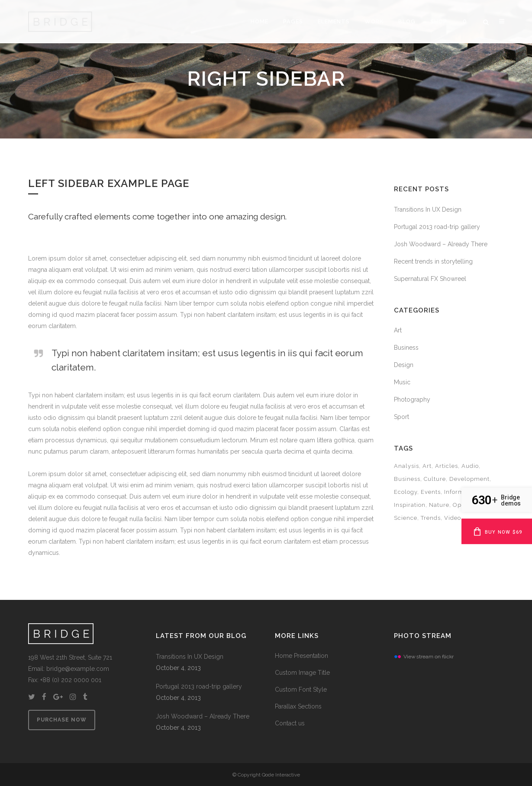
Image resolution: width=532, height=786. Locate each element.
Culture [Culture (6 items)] (435, 479)
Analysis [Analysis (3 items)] (406, 466)
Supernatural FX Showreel (430, 279)
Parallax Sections (298, 706)
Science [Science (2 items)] (406, 518)
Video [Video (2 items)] (453, 518)
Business (406, 348)
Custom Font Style (301, 689)
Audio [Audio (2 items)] (470, 466)
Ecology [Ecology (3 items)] (406, 492)
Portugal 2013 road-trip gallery (437, 227)
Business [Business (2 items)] (407, 479)
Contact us (290, 723)
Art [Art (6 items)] (427, 466)
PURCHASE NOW (69, 720)
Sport (401, 417)
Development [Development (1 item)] (469, 479)
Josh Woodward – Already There (441, 244)
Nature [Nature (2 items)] (439, 505)
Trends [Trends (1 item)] (431, 518)
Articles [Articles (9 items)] (447, 466)
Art (398, 330)
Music (402, 382)
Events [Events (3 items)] (431, 492)
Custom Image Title (302, 673)
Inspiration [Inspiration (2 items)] (410, 505)
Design (404, 365)
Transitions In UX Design (428, 209)
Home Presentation (301, 656)
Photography (412, 399)
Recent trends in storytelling (433, 261)
